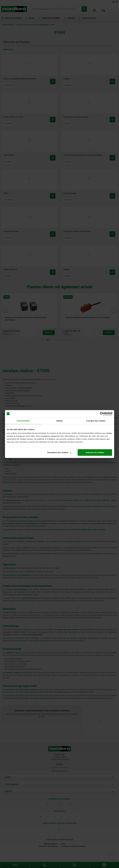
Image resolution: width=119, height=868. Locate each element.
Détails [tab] (60, 421)
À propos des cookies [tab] (96, 421)
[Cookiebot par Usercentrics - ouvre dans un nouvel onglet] (102, 414)
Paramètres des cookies (59, 452)
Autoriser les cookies (95, 452)
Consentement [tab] (23, 421)
